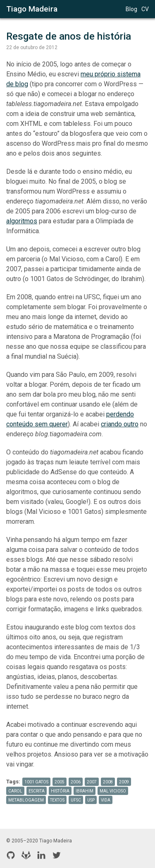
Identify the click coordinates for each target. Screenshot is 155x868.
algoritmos (22, 221)
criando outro (120, 424)
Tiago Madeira (32, 9)
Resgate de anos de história (69, 36)
